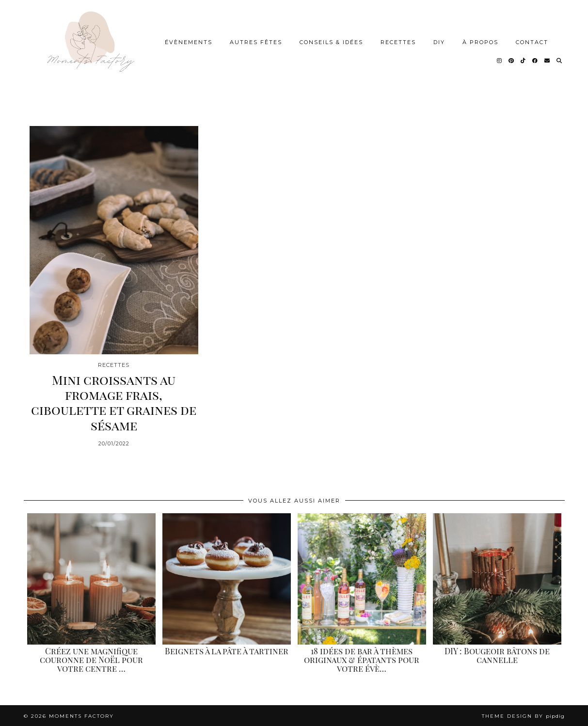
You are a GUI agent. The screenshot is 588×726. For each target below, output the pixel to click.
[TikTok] (524, 60)
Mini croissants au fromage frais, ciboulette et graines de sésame (114, 401)
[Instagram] (500, 60)
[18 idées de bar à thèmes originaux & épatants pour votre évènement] (362, 577)
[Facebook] (535, 60)
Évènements (189, 41)
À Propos (480, 41)
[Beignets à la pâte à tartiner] (227, 577)
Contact (532, 41)
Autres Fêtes (256, 41)
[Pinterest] (512, 60)
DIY (439, 41)
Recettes (398, 41)
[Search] (560, 60)
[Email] (548, 60)
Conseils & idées (331, 41)
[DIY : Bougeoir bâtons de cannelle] (497, 577)
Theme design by (523, 715)
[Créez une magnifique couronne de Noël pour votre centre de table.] (91, 577)
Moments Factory (81, 715)
